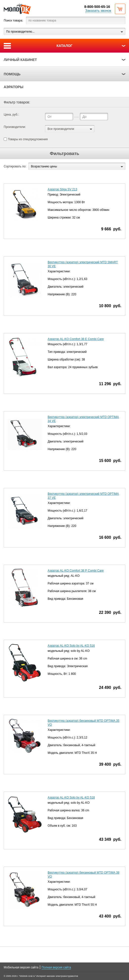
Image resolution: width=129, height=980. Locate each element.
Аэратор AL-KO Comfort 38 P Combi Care (76, 571)
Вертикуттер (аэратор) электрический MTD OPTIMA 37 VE (83, 496)
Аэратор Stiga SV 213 (63, 189)
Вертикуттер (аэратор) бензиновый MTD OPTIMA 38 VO (84, 875)
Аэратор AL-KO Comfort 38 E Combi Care (76, 339)
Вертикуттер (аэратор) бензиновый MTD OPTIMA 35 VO (84, 723)
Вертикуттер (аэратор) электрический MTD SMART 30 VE (83, 264)
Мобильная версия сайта (21, 967)
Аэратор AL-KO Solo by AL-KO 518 (71, 798)
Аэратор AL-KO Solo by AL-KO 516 (71, 646)
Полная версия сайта (56, 967)
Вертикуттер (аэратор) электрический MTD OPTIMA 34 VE (83, 419)
